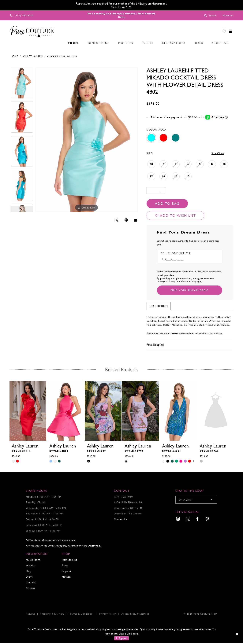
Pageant (67, 572)
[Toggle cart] (229, 33)
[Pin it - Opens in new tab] (126, 221)
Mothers (67, 578)
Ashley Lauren (33, 58)
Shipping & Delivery (52, 615)
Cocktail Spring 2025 (62, 58)
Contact (31, 584)
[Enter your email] (196, 501)
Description (159, 307)
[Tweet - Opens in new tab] (117, 221)
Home (14, 58)
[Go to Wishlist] (221, 33)
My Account (33, 561)
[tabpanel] (22, 85)
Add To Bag (167, 205)
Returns (30, 589)
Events (30, 578)
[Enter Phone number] (177, 260)
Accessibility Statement (135, 615)
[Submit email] (211, 501)
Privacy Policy (108, 615)
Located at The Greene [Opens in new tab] (128, 515)
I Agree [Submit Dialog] (121, 640)
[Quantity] (156, 192)
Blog (28, 572)
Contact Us (121, 521)
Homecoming (70, 561)
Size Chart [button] (218, 155)
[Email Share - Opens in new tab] (135, 222)
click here (132, 635)
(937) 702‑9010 (123, 498)
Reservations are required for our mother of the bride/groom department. (121, 4)
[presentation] (28, 412)
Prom (65, 567)
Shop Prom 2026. (122, 7)
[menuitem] (12, 44)
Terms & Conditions (82, 615)
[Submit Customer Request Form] (190, 291)
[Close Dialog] (237, 635)
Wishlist (31, 567)
